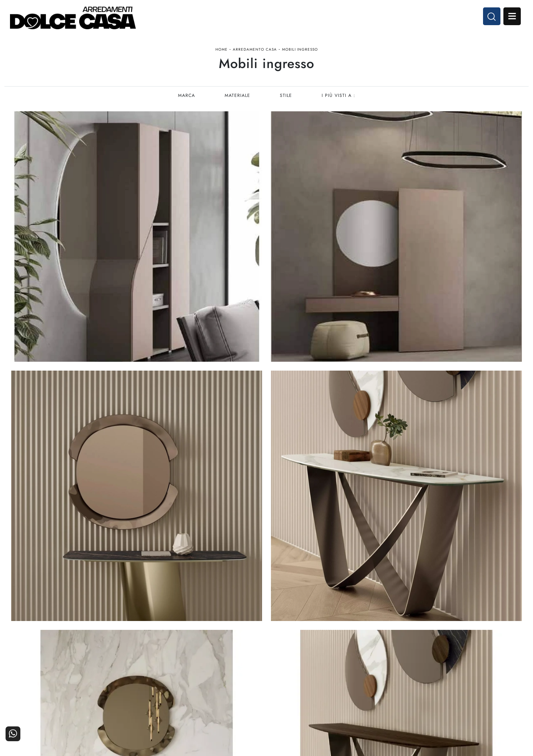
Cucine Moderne (242, 655)
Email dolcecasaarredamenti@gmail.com (58, 681)
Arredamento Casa (255, 53)
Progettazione (418, 675)
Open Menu (510, 18)
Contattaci (508, 655)
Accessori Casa (330, 665)
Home (222, 53)
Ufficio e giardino (327, 675)
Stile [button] (286, 102)
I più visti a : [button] (339, 102)
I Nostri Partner (416, 665)
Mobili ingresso (300, 53)
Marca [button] (186, 102)
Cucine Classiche (242, 665)
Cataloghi (509, 665)
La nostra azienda (413, 655)
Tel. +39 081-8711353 (38, 673)
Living (255, 675)
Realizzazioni (504, 675)
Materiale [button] (237, 102)
